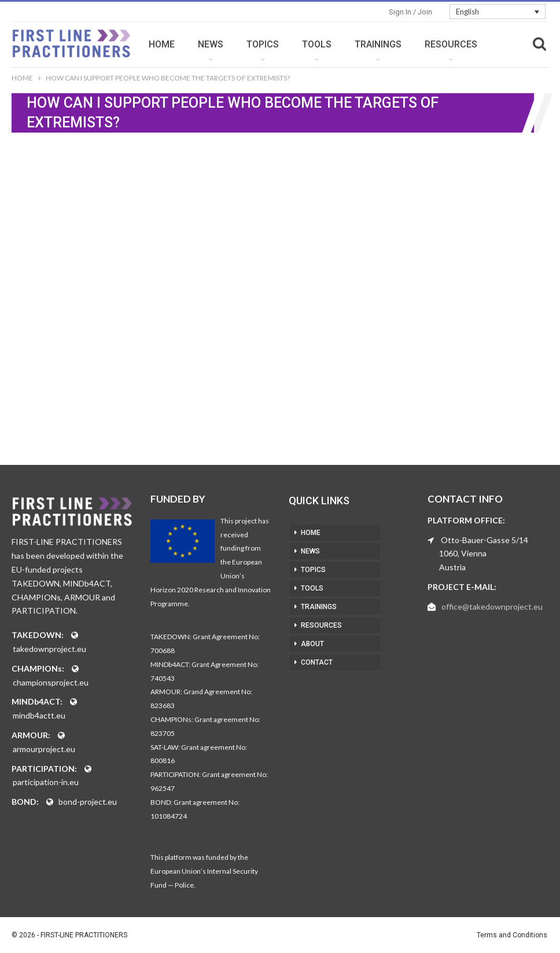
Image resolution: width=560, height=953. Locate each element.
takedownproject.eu (49, 649)
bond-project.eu (88, 802)
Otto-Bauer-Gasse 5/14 (485, 540)
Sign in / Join (410, 12)
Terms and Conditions (512, 935)
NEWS (242, 44)
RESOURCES (321, 625)
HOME (194, 44)
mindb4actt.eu (39, 715)
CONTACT (317, 662)
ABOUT (312, 644)
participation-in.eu (46, 782)
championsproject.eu (51, 682)
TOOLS (349, 44)
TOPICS (294, 44)
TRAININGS (410, 44)
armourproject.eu (44, 749)
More (469, 44)
